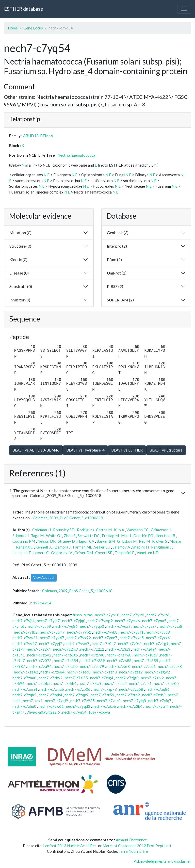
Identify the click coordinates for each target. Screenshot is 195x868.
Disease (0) (19, 273)
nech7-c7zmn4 (25, 689)
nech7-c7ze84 (52, 672)
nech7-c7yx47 (52, 638)
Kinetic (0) (18, 259)
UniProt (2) (117, 273)
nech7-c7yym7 (77, 644)
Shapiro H (141, 547)
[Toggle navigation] (184, 9)
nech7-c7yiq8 (134, 701)
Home (13, 28)
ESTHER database (23, 9)
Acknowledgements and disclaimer (162, 861)
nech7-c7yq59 (39, 626)
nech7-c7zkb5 (39, 683)
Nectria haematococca (76, 155)
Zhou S (70, 536)
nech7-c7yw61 (51, 706)
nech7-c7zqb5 (24, 695)
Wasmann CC (137, 530)
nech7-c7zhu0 (24, 706)
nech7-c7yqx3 (118, 626)
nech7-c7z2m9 (66, 649)
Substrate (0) (21, 286)
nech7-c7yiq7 (160, 701)
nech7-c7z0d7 (104, 644)
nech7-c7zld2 (115, 683)
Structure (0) (20, 246)
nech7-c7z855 (146, 661)
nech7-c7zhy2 (51, 678)
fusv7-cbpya (99, 712)
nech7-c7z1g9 (156, 644)
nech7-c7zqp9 (76, 695)
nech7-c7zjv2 (152, 678)
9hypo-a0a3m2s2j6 (43, 712)
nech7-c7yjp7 (48, 621)
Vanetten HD (148, 553)
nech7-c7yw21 (25, 638)
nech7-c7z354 (66, 661)
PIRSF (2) (115, 286)
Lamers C (41, 553)
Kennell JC (44, 547)
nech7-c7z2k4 (39, 649)
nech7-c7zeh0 (105, 672)
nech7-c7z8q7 (146, 655)
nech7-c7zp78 (105, 689)
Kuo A (119, 530)
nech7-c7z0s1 (130, 644)
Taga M (37, 536)
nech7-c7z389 (93, 661)
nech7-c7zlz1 (140, 683)
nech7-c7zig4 (102, 678)
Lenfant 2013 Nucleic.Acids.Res (70, 846)
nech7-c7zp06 (78, 689)
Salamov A (121, 547)
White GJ (54, 536)
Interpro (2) (117, 246)
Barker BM (106, 541)
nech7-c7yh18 (107, 615)
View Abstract (44, 577)
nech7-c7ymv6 (127, 621)
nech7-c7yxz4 (158, 638)
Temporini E (124, 553)
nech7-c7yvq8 (158, 632)
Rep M (144, 541)
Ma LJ (126, 536)
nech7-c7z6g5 (66, 655)
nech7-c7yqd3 (78, 706)
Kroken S (160, 541)
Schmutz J (21, 536)
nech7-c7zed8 (79, 672)
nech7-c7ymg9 (100, 621)
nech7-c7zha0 (24, 678)
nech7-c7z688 (119, 661)
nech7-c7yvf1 (132, 632)
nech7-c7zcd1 (144, 666)
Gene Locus (33, 28)
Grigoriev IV (62, 553)
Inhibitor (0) (20, 300)
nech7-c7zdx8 (170, 666)
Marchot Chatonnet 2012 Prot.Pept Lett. (137, 846)
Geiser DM (84, 553)
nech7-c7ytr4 (156, 706)
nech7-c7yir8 (133, 615)
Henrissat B (165, 536)
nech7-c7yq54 (74, 712)
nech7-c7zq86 (158, 689)
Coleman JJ (42, 530)
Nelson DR (46, 541)
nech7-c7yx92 (79, 638)
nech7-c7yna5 (154, 621)
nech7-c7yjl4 (23, 621)
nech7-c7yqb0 (92, 626)
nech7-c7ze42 (26, 672)
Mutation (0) (20, 232)
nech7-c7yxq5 (132, 638)
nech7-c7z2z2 (92, 649)
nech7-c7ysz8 (170, 626)
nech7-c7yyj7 (51, 644)
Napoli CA (86, 541)
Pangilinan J (161, 547)
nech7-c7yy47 (25, 644)
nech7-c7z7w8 (119, 655)
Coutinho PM (24, 541)
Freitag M (110, 536)
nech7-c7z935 (83, 701)
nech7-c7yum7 (52, 632)
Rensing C (25, 547)
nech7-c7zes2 (131, 672)
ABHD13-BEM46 (38, 136)
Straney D (66, 541)
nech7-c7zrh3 (154, 695)
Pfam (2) (114, 259)
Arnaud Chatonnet (131, 840)
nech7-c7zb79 (92, 666)
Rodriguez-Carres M (94, 530)
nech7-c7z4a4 (145, 649)
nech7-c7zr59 (102, 695)
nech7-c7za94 (39, 666)
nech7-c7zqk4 (50, 695)
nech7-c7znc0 (109, 701)
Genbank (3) (118, 232)
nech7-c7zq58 (131, 689)
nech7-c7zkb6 (104, 706)
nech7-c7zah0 (66, 666)
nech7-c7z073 (39, 661)
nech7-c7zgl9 (56, 701)
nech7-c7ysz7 (145, 626)
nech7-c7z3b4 (130, 706)
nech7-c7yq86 (66, 626)
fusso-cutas (83, 615)
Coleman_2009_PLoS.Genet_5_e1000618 (68, 518)
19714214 (42, 603)
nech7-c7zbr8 (118, 666)
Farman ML (82, 547)
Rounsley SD (64, 530)
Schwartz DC (89, 536)
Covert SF (104, 553)
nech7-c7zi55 (76, 678)
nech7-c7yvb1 (79, 632)
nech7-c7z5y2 (39, 655)
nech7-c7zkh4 (65, 683)
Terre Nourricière (133, 851)
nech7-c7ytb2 (26, 632)
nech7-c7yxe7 (105, 638)
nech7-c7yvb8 (105, 632)
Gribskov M (127, 541)
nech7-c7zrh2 (128, 695)
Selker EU (102, 547)
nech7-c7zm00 (166, 683)
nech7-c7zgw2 (157, 672)
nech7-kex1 (33, 701)
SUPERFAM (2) (120, 300)
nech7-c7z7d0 (92, 655)
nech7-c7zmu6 (52, 689)
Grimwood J (161, 530)
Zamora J (63, 547)
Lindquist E (22, 553)
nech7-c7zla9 (90, 683)
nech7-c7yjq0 (74, 621)
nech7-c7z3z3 (118, 649)
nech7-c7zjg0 (127, 678)
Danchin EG (143, 536)
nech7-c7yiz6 (158, 615)
